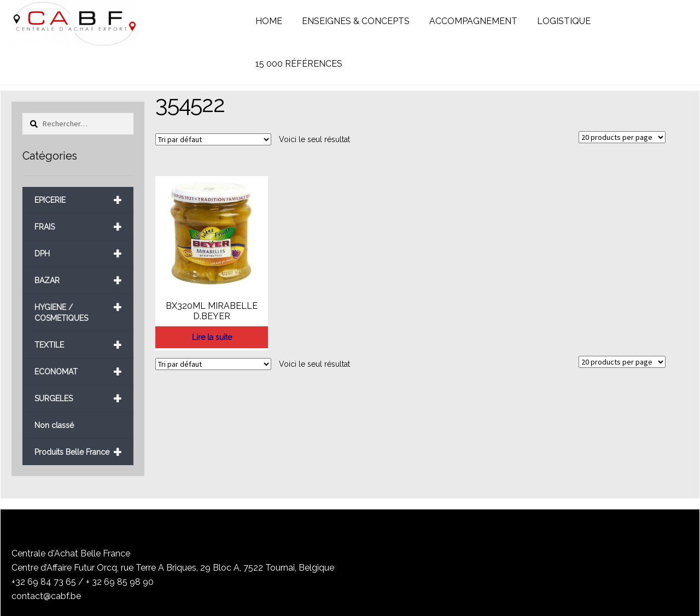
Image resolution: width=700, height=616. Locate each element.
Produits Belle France (78, 452)
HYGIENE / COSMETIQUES (78, 309)
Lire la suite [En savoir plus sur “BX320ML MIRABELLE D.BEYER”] (212, 337)
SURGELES (78, 399)
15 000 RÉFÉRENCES (299, 64)
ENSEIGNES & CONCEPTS (356, 21)
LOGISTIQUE (564, 21)
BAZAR (78, 281)
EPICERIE (78, 200)
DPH (78, 254)
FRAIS (78, 227)
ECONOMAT (78, 372)
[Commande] (213, 139)
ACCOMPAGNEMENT (473, 21)
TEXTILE (78, 345)
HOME (269, 21)
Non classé (54, 425)
